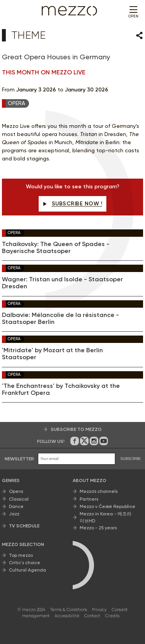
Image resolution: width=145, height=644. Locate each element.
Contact (92, 616)
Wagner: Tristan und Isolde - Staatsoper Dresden (62, 283)
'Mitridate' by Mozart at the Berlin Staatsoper (52, 354)
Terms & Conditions (69, 610)
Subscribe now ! (72, 204)
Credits (112, 616)
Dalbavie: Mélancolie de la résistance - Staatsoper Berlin (61, 319)
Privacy (99, 610)
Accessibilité (67, 616)
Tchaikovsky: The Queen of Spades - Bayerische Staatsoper (56, 248)
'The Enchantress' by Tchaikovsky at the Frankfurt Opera (61, 389)
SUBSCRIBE (130, 459)
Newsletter (19, 459)
